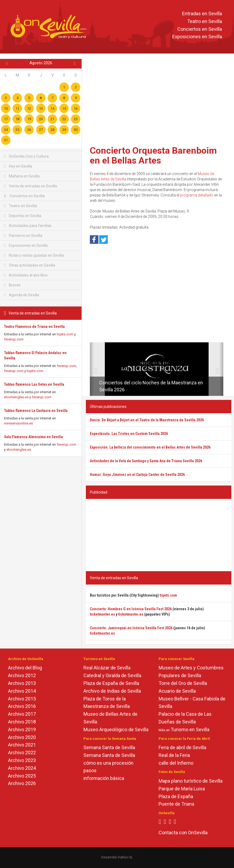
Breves (12, 285)
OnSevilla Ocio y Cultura (26, 156)
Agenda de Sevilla (22, 295)
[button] (92, 369)
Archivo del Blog (25, 668)
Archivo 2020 (22, 737)
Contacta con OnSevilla (183, 833)
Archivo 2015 (22, 699)
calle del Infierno (176, 763)
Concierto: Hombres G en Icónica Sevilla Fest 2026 (131, 609)
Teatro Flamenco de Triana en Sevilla (34, 327)
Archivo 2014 (22, 691)
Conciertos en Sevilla (200, 29)
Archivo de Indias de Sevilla (112, 691)
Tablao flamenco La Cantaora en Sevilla (36, 411)
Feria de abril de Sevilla (182, 747)
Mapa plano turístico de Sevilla (191, 781)
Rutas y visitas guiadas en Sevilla (34, 255)
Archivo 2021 (22, 745)
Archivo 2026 (22, 783)
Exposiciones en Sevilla (197, 37)
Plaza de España (176, 796)
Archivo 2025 (22, 776)
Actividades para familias (28, 226)
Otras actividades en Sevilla (30, 265)
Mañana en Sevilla (22, 176)
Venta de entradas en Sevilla (30, 186)
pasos (90, 770)
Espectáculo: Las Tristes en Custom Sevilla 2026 (129, 434)
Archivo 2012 (22, 675)
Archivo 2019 (22, 729)
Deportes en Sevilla (23, 216)
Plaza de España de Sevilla (111, 683)
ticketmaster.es (102, 614)
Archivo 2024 (22, 768)
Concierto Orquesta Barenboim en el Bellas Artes (153, 155)
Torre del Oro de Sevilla (183, 683)
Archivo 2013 (22, 683)
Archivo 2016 (22, 706)
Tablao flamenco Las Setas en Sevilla (34, 384)
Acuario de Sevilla (177, 691)
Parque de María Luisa (182, 789)
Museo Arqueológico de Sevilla (116, 729)
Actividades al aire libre (26, 275)
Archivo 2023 (22, 760)
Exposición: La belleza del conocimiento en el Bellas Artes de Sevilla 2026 (150, 447)
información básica (104, 778)
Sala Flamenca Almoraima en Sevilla (33, 437)
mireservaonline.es (18, 423)
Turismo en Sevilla (190, 729)
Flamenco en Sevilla (23, 236)
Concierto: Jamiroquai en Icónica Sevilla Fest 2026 (131, 628)
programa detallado (197, 195)
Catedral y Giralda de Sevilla (112, 675)
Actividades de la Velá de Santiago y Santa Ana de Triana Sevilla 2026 (146, 461)
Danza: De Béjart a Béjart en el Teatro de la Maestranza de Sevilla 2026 (147, 420)
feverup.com (14, 339)
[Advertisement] (159, 100)
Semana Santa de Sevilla (109, 747)
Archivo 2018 (22, 722)
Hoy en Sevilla (18, 166)
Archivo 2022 (22, 753)
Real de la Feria (174, 755)
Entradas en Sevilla (202, 14)
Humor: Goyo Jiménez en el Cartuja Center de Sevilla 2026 (137, 475)
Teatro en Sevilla (205, 21)
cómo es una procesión (108, 763)
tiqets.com (65, 334)
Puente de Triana (176, 804)
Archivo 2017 (22, 714)
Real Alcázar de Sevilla (107, 668)
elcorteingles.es (16, 397)
